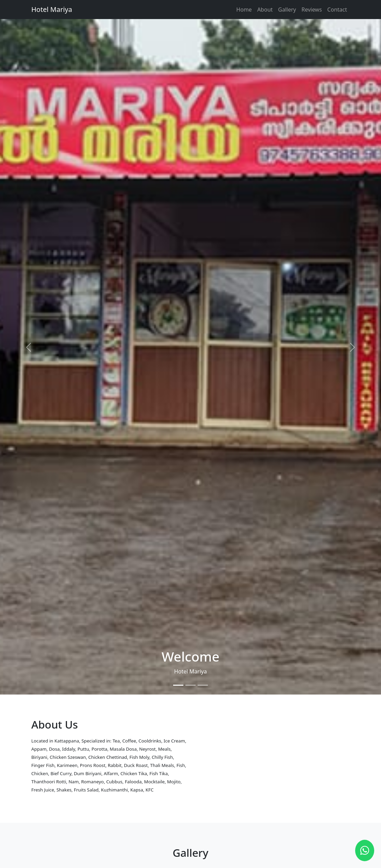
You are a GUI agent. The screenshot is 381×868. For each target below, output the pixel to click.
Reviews (312, 10)
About (265, 10)
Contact (337, 10)
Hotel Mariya (52, 9)
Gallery (287, 10)
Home (244, 10)
